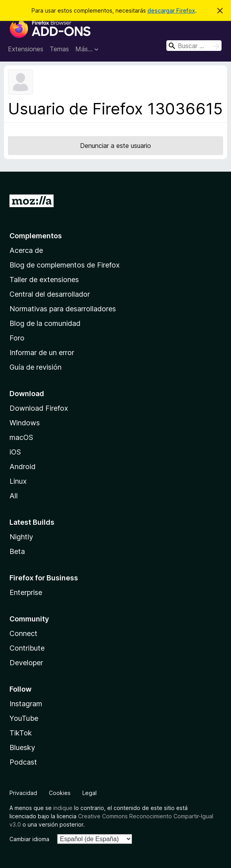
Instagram (26, 704)
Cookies (60, 793)
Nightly (21, 537)
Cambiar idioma (29, 839)
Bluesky (22, 747)
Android (22, 467)
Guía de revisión (35, 367)
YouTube (24, 718)
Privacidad (23, 793)
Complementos (36, 236)
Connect (23, 633)
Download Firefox (39, 408)
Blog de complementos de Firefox (65, 265)
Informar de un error (42, 353)
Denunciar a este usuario (115, 146)
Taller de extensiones (44, 280)
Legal (89, 793)
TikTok (21, 733)
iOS (15, 452)
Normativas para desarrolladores (63, 309)
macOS (21, 437)
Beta (17, 551)
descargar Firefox (171, 10)
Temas (59, 49)
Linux (18, 481)
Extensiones (26, 49)
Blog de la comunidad (45, 323)
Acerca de (26, 250)
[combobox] (194, 46)
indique (63, 808)
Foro (17, 338)
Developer (26, 663)
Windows (25, 423)
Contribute (27, 648)
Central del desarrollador (50, 294)
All (14, 496)
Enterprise (26, 592)
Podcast (23, 762)
